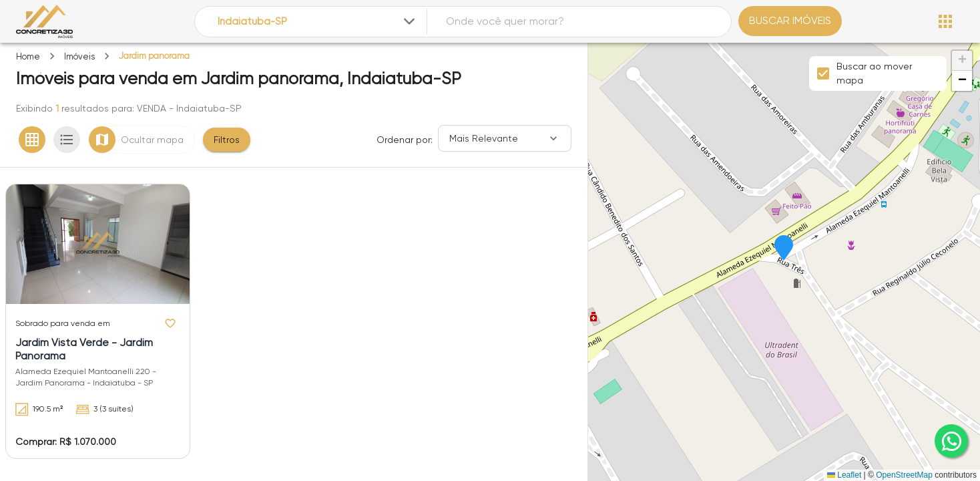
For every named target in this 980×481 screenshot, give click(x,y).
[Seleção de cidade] (317, 22)
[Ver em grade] (32, 140)
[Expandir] (409, 21)
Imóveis (79, 56)
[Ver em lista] (67, 140)
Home (28, 56)
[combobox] (317, 22)
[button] (784, 249)
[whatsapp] (951, 441)
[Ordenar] (505, 138)
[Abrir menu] (945, 21)
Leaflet (844, 475)
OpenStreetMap (904, 475)
